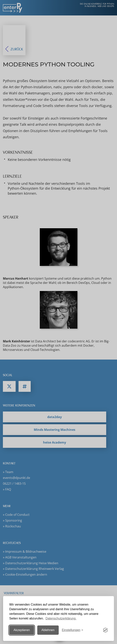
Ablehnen (48, 630)
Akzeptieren (22, 630)
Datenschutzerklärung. (61, 618)
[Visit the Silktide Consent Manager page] (105, 630)
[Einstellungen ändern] (72, 630)
